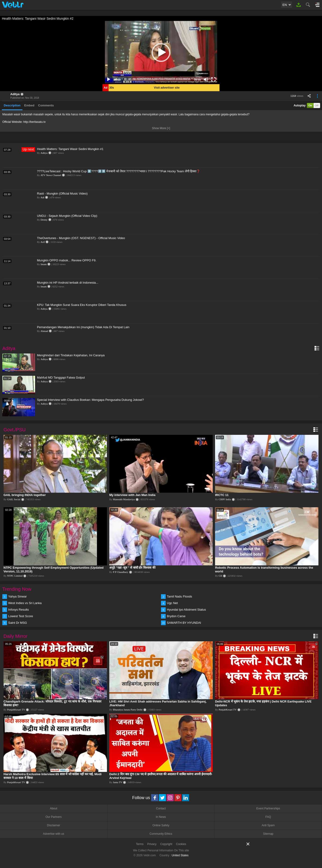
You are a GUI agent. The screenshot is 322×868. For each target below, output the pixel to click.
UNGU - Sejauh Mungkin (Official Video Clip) (67, 216)
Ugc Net (172, 603)
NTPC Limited (15, 576)
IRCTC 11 (222, 495)
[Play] (109, 79)
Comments (46, 105)
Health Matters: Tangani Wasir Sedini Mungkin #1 (70, 149)
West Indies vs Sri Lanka (25, 603)
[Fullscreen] (213, 79)
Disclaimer (54, 825)
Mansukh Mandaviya (124, 499)
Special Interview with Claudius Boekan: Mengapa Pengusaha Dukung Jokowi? (90, 400)
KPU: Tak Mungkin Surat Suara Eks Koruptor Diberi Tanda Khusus (82, 305)
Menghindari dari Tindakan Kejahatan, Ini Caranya (71, 355)
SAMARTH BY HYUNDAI (184, 623)
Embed (29, 105)
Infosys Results (18, 610)
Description (12, 105)
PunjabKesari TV (16, 710)
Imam (44, 264)
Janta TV (118, 782)
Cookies (181, 844)
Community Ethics (161, 834)
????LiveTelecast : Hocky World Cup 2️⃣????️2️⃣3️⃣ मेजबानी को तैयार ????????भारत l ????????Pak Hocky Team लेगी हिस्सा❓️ (119, 171)
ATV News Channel (51, 175)
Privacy (152, 844)
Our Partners (53, 817)
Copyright (166, 844)
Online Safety (161, 825)
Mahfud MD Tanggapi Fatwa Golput (61, 378)
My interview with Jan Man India (132, 495)
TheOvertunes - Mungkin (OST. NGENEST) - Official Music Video (81, 238)
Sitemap (268, 834)
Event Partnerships (268, 808)
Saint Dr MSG (18, 623)
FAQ (268, 817)
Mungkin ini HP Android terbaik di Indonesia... (68, 283)
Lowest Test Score (21, 616)
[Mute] (206, 79)
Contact (161, 808)
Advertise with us (53, 834)
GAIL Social (14, 499)
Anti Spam (268, 825)
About (53, 808)
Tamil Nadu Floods (179, 596)
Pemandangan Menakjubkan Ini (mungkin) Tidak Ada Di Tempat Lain (83, 327)
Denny (44, 220)
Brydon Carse (176, 616)
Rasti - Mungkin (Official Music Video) (62, 194)
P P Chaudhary (121, 572)
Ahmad (44, 331)
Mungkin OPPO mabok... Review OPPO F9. (67, 260)
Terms (140, 844)
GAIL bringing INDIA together (25, 495)
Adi (42, 197)
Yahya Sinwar (17, 596)
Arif (43, 242)
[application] (161, 53)
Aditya (15, 94)
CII (221, 576)
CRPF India (225, 499)
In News (161, 817)
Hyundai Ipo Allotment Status (186, 610)
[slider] (157, 79)
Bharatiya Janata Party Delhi (128, 710)
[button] (161, 53)
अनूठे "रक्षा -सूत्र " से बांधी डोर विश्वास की (132, 568)
